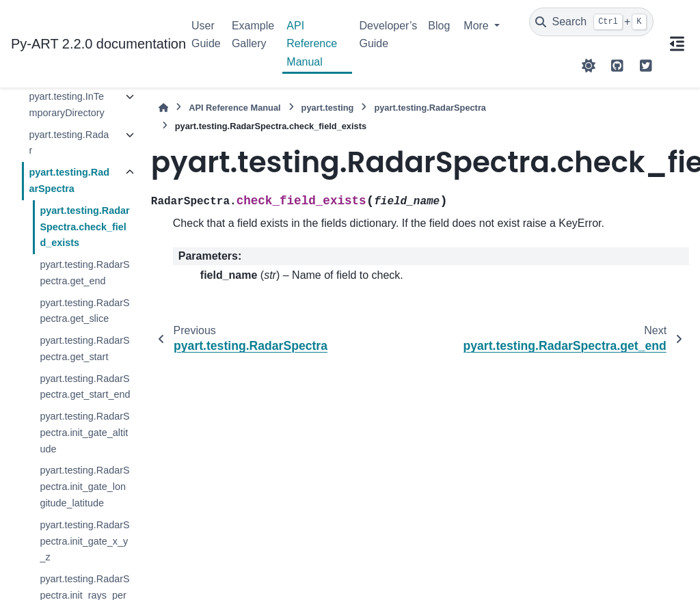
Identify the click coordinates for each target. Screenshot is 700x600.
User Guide (206, 35)
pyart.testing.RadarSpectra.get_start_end (85, 387)
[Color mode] (589, 66)
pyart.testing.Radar (69, 143)
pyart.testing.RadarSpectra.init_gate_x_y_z (84, 541)
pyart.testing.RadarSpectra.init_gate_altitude (84, 433)
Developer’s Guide (388, 35)
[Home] (163, 108)
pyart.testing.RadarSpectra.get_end (84, 273)
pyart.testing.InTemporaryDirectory (66, 105)
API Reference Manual (312, 44)
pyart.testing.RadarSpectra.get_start (84, 349)
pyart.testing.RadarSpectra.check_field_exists (84, 227)
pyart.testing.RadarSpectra (69, 180)
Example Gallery (253, 35)
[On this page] (677, 44)
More (477, 26)
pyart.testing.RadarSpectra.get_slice (84, 311)
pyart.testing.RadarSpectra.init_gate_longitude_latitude (84, 487)
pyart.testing (328, 108)
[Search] (591, 22)
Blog (439, 26)
